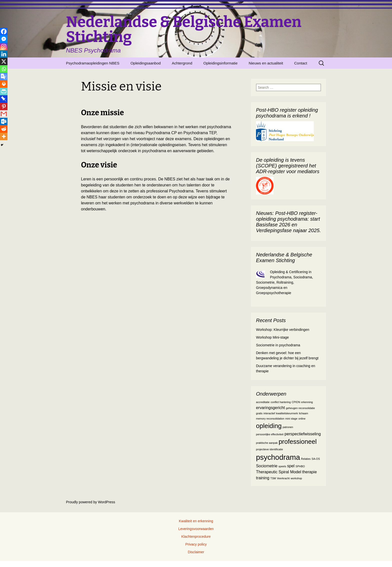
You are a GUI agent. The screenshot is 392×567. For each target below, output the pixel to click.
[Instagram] (4, 46)
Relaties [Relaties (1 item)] (306, 459)
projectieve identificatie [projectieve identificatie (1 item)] (269, 449)
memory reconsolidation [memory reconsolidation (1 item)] (270, 419)
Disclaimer (196, 552)
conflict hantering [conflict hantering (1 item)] (281, 402)
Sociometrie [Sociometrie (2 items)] (267, 466)
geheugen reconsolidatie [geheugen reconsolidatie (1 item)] (300, 408)
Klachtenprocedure (196, 537)
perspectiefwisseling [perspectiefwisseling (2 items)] (303, 434)
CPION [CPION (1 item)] (296, 402)
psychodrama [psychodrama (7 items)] (278, 457)
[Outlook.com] (4, 121)
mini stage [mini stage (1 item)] (291, 419)
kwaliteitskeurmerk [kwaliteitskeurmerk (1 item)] (287, 413)
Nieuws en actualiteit (266, 63)
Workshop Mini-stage (272, 337)
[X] (4, 61)
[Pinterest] (4, 106)
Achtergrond (182, 63)
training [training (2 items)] (263, 478)
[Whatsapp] (4, 69)
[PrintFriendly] (4, 91)
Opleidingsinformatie (220, 63)
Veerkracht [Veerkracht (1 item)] (283, 478)
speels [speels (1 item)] (282, 466)
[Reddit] (4, 129)
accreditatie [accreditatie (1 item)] (263, 402)
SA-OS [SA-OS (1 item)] (316, 459)
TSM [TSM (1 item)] (273, 478)
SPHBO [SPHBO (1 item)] (300, 466)
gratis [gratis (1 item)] (259, 413)
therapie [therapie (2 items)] (310, 472)
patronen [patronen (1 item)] (288, 427)
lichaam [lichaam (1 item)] (304, 413)
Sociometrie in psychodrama (278, 345)
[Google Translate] (4, 76)
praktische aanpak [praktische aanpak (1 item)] (267, 443)
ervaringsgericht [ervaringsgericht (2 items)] (270, 408)
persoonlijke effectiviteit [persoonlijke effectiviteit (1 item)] (270, 434)
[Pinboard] (4, 99)
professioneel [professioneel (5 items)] (297, 442)
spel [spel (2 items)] (291, 466)
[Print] (4, 84)
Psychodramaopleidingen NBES (93, 63)
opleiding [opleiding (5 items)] (269, 426)
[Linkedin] (4, 54)
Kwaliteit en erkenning (196, 521)
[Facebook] (4, 31)
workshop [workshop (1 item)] (296, 478)
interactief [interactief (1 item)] (269, 413)
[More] (4, 136)
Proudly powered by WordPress (91, 502)
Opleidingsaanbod (146, 63)
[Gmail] (4, 114)
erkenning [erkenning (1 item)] (307, 402)
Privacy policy (196, 544)
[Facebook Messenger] (4, 39)
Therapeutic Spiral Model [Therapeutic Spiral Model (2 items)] (279, 472)
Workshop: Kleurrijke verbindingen (283, 330)
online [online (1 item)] (302, 419)
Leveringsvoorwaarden (196, 529)
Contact (301, 63)
